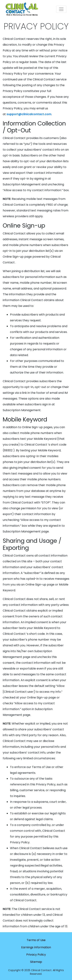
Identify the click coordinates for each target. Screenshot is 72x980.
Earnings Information (36, 947)
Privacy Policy (36, 955)
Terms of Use (36, 940)
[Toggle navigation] (61, 9)
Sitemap (36, 962)
